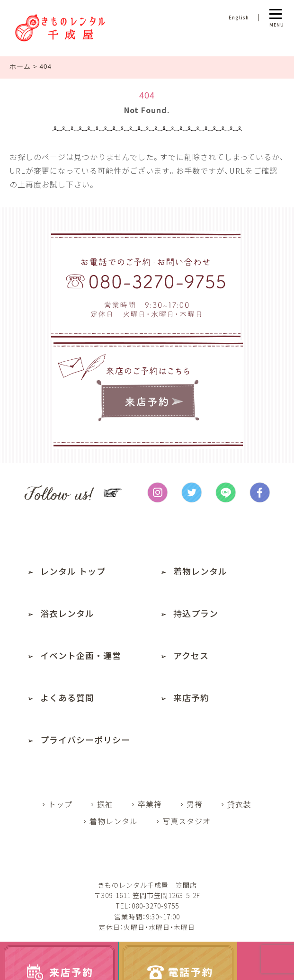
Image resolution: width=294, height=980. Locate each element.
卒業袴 (150, 804)
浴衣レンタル (67, 613)
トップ (60, 804)
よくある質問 (67, 697)
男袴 (195, 804)
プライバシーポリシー (85, 739)
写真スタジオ (187, 821)
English (239, 17)
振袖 (105, 804)
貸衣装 (239, 804)
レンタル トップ (73, 571)
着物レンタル (200, 571)
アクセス (191, 655)
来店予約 (191, 697)
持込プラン (196, 613)
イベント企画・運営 (81, 655)
